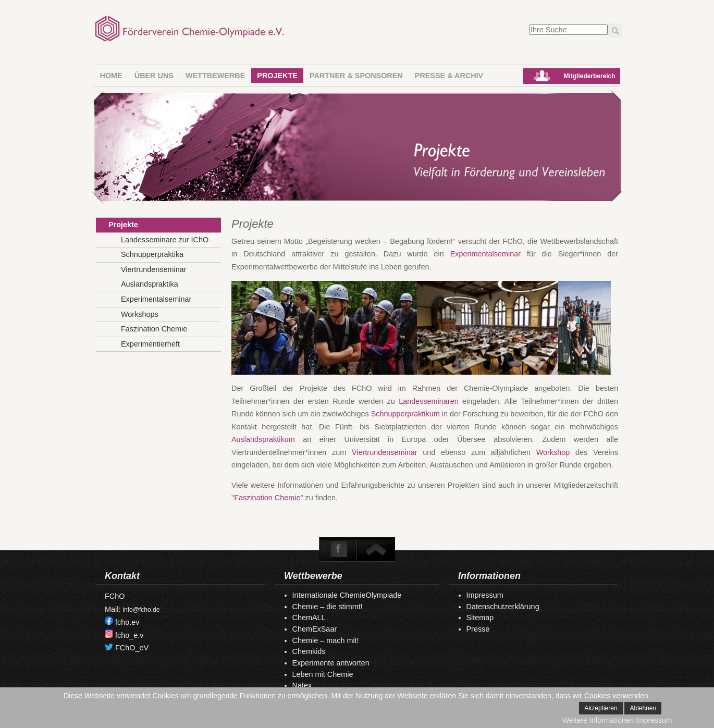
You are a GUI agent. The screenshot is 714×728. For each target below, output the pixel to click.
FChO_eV (132, 648)
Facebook (339, 549)
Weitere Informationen (598, 720)
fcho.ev (127, 622)
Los (615, 30)
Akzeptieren (601, 708)
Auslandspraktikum (267, 439)
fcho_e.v (129, 635)
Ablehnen (643, 708)
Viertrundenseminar (384, 452)
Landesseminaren (430, 401)
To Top (375, 549)
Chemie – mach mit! (326, 640)
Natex (302, 685)
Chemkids (309, 651)
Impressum (485, 595)
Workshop (553, 452)
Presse (478, 629)
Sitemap (480, 618)
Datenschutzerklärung (503, 607)
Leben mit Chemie (323, 674)
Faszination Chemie (267, 498)
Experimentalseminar (489, 254)
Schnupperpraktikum (407, 414)
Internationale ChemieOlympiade (347, 595)
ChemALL (309, 618)
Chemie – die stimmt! (328, 607)
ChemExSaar (315, 629)
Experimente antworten (331, 663)
